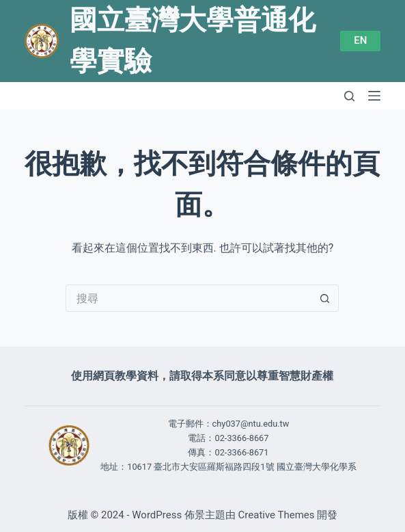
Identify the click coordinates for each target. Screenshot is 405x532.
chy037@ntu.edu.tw (251, 424)
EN (360, 40)
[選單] (374, 96)
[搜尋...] (188, 298)
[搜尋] (349, 96)
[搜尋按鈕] (325, 298)
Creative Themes (277, 515)
